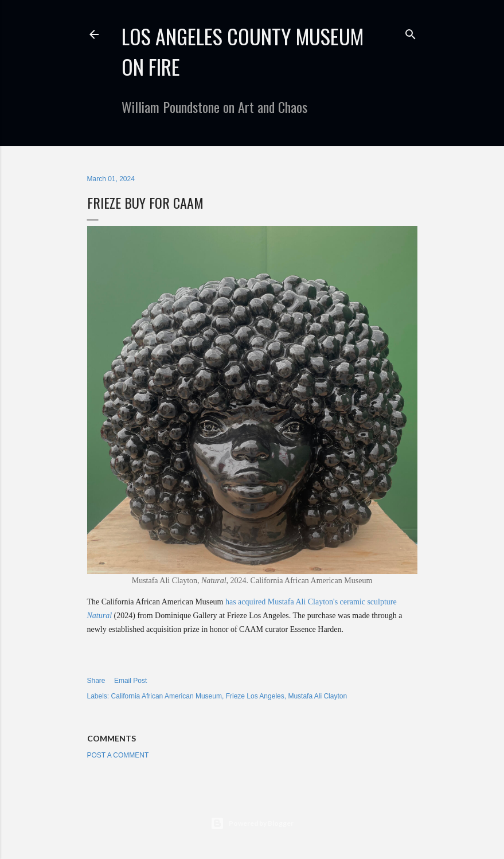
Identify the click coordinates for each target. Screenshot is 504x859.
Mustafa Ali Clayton (317, 696)
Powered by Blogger (252, 823)
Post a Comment (118, 755)
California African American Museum (167, 696)
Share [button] (96, 681)
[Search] (411, 32)
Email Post (130, 681)
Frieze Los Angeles (255, 696)
